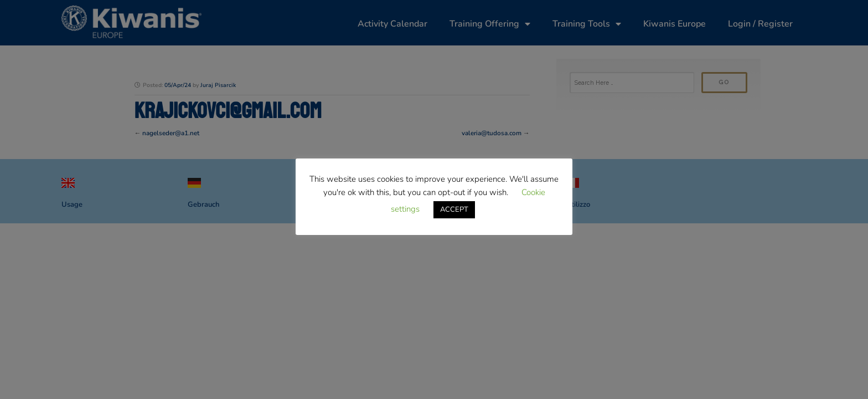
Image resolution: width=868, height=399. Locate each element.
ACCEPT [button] (454, 209)
